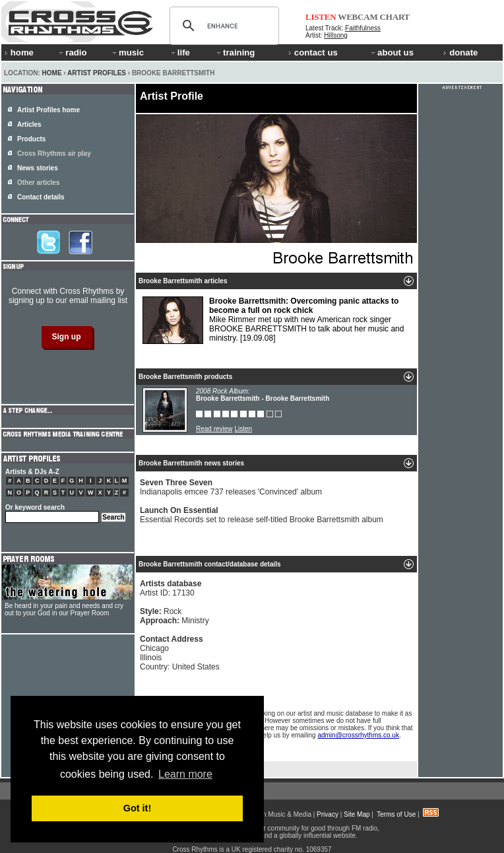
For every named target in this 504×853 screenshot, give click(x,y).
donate (460, 52)
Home (52, 73)
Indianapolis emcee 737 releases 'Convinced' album (231, 487)
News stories (38, 168)
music (127, 52)
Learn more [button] (185, 774)
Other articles (38, 183)
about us (392, 52)
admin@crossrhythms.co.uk (358, 735)
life (180, 52)
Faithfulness (363, 28)
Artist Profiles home (48, 110)
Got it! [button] (137, 808)
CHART (395, 17)
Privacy (328, 814)
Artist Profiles (97, 73)
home (19, 52)
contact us (313, 52)
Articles (29, 124)
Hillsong (336, 35)
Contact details (41, 197)
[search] (222, 26)
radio (72, 52)
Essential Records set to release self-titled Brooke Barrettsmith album (262, 515)
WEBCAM (358, 17)
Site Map (357, 814)
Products (31, 139)
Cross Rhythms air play (54, 154)
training (235, 52)
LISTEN (321, 17)
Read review (214, 429)
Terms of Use (396, 814)
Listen (243, 429)
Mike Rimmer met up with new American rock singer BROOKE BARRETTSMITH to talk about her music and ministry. (273, 320)
